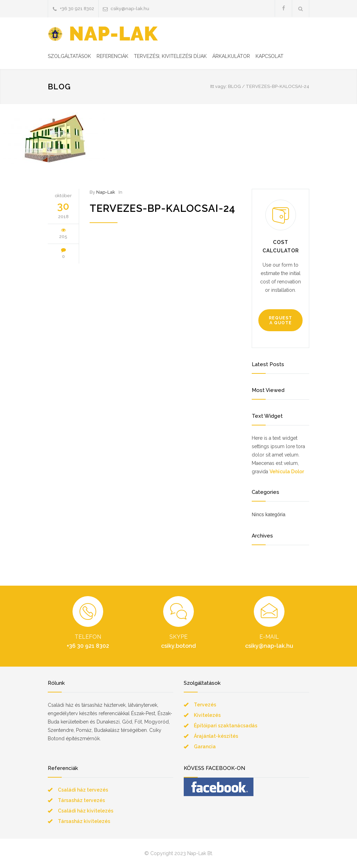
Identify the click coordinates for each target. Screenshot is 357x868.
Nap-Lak (106, 192)
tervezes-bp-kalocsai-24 (162, 208)
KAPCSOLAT (269, 56)
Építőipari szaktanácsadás (226, 726)
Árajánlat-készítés (216, 736)
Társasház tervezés (81, 800)
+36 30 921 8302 (77, 9)
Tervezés (205, 705)
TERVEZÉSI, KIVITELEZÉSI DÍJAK (170, 56)
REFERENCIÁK (112, 56)
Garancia (205, 747)
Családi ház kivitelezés (86, 811)
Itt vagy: (219, 86)
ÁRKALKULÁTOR (231, 56)
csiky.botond (178, 646)
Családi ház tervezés (83, 790)
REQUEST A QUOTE (280, 320)
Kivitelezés (207, 715)
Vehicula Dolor (287, 472)
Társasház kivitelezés (84, 821)
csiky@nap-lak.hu (130, 9)
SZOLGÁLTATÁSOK (69, 56)
